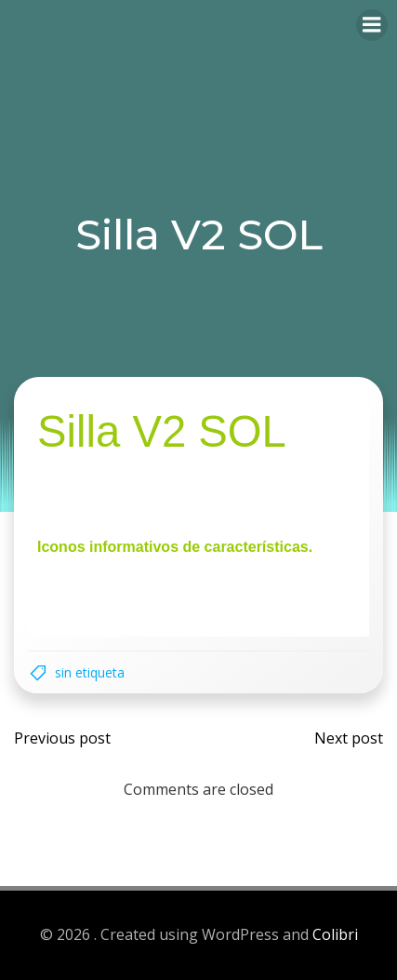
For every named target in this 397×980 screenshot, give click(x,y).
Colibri (335, 934)
